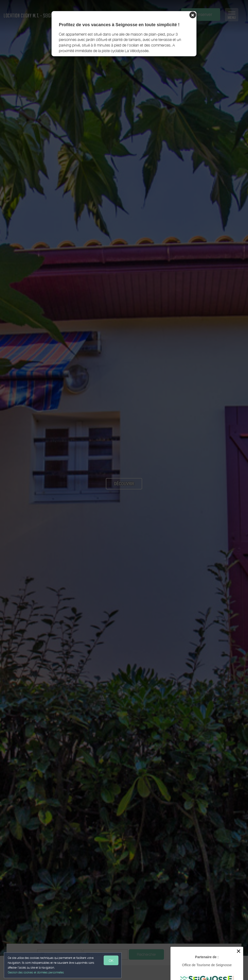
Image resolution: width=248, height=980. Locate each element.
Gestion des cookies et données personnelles (37, 972)
